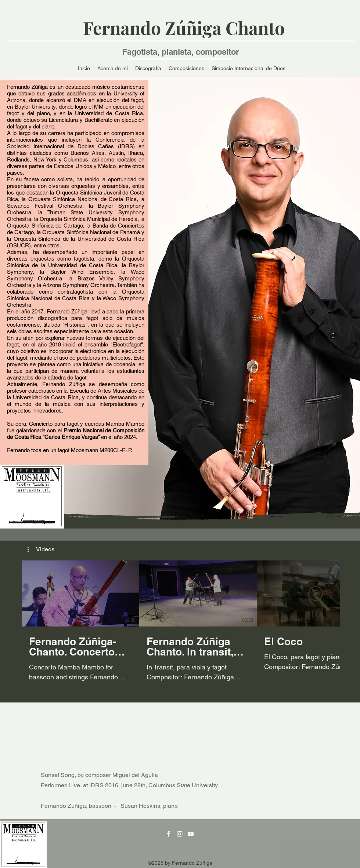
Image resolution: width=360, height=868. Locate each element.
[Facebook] (169, 834)
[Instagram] (180, 834)
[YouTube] (191, 834)
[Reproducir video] (80, 593)
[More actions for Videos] (41, 549)
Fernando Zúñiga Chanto (184, 28)
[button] (41, 549)
